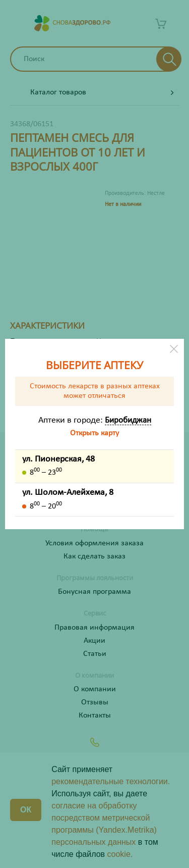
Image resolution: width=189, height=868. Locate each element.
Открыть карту (94, 433)
